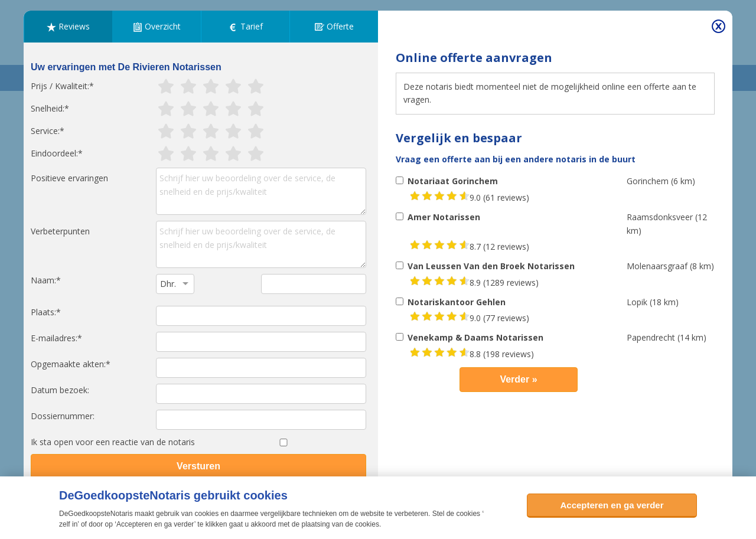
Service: (45, 131)
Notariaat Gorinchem (453, 181)
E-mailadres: (54, 338)
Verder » (518, 379)
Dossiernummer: (63, 416)
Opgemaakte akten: (68, 364)
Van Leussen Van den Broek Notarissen (491, 266)
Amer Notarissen (444, 217)
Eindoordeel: (54, 153)
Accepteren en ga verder (612, 505)
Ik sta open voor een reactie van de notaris (113, 442)
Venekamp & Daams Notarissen (475, 337)
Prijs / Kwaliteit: (60, 86)
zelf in (68, 524)
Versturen (198, 466)
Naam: (43, 280)
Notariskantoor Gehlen (457, 302)
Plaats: (43, 312)
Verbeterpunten (60, 231)
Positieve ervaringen (69, 178)
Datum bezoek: (60, 390)
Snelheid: (48, 108)
